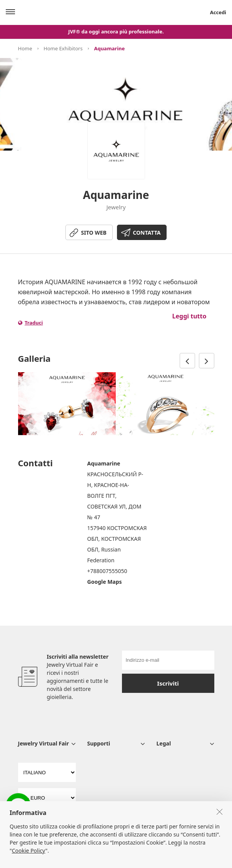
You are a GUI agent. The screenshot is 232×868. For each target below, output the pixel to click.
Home (25, 48)
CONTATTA (147, 233)
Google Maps (105, 582)
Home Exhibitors (63, 48)
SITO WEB (94, 233)
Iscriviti (168, 683)
